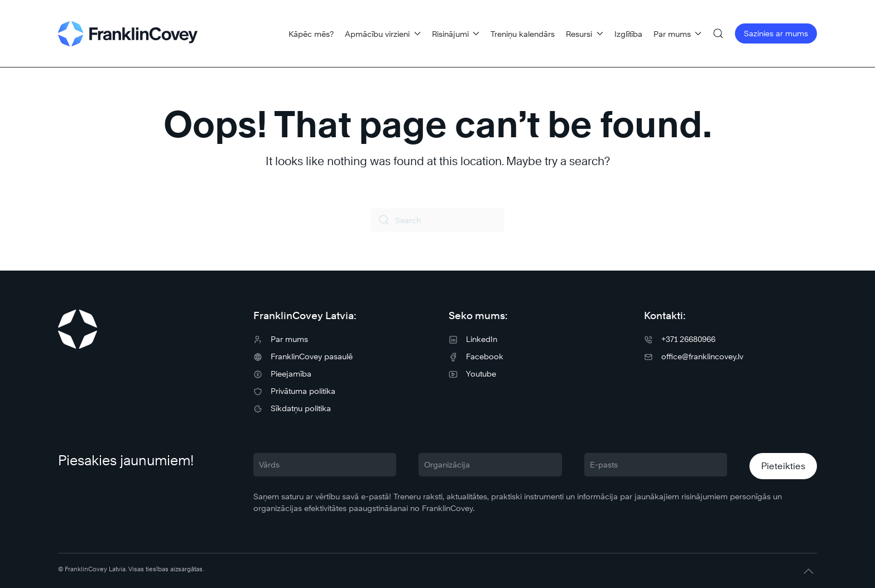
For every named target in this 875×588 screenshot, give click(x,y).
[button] (718, 33)
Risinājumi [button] (456, 34)
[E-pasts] (656, 465)
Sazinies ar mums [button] (776, 33)
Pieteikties (783, 466)
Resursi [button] (585, 34)
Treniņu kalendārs (523, 34)
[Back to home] (128, 33)
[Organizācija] (490, 465)
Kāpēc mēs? (311, 34)
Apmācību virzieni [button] (383, 34)
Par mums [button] (678, 34)
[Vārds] (325, 465)
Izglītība (628, 34)
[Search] (437, 220)
